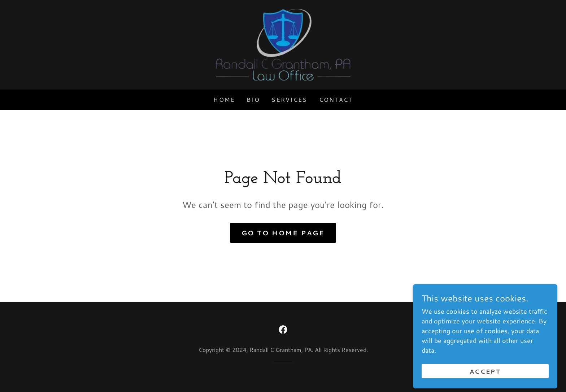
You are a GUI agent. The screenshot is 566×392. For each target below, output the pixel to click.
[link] (283, 44)
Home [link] (224, 99)
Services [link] (289, 99)
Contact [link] (336, 99)
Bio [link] (253, 99)
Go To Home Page (283, 233)
